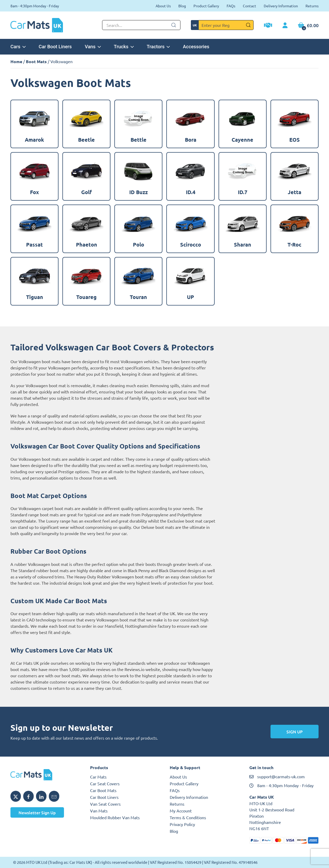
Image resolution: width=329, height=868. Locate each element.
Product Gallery (206, 6)
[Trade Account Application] (268, 26)
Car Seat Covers (105, 783)
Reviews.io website (142, 669)
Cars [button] (18, 47)
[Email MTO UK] (54, 796)
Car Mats (98, 777)
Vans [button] (93, 47)
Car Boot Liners (55, 47)
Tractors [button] (158, 47)
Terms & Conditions (188, 817)
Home (16, 61)
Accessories (196, 47)
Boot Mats (36, 61)
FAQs (231, 6)
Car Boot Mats (103, 790)
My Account (181, 811)
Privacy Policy (182, 824)
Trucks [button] (124, 47)
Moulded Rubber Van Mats (115, 817)
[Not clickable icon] (141, 25)
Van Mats (99, 811)
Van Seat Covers (105, 804)
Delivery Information (281, 6)
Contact (249, 6)
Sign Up (295, 732)
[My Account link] (285, 26)
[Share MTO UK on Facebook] (28, 796)
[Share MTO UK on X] (16, 796)
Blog (182, 6)
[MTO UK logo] (45, 775)
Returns (312, 6)
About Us (163, 6)
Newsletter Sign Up (37, 812)
